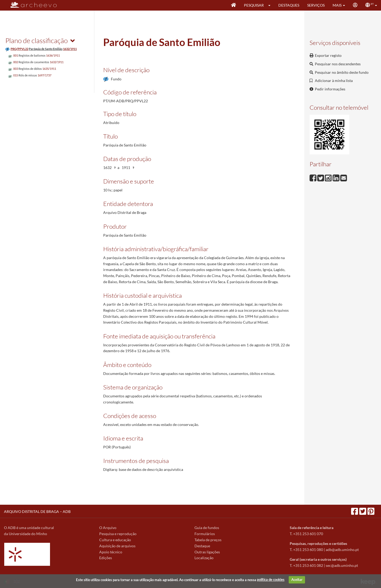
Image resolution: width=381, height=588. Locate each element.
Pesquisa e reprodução (118, 534)
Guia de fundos (207, 528)
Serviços (316, 5)
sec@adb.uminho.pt (342, 565)
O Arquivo (108, 528)
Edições (106, 558)
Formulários (205, 534)
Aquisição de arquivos (117, 546)
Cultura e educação (115, 540)
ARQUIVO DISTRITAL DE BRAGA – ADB (37, 511)
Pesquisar (254, 5)
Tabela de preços (208, 540)
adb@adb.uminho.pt (342, 550)
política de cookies (271, 580)
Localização (204, 558)
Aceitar (297, 580)
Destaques (289, 5)
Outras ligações (207, 552)
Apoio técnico (111, 552)
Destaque (202, 546)
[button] (271, 5)
